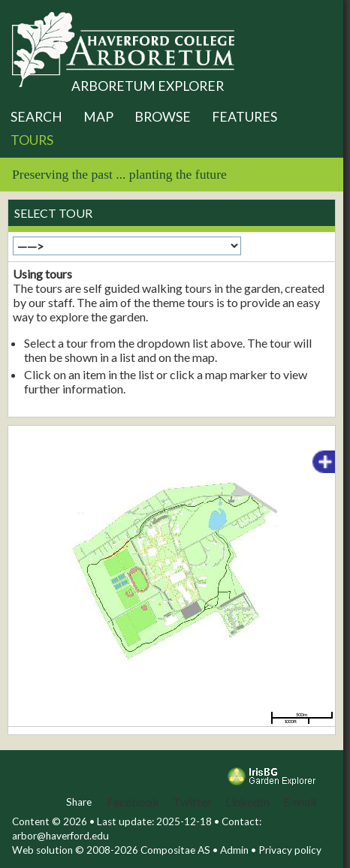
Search (36, 117)
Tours (32, 140)
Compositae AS (175, 850)
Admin (234, 850)
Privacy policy (290, 850)
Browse (163, 117)
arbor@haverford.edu (60, 836)
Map (98, 117)
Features (244, 117)
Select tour (53, 213)
